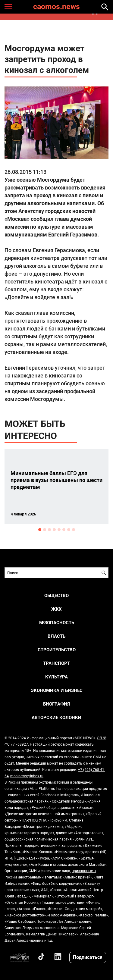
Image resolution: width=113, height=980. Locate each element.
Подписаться (88, 957)
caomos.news (56, 7)
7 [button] (69, 530)
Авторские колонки (56, 717)
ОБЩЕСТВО (56, 595)
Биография (56, 704)
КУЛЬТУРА (56, 677)
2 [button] (45, 530)
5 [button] (59, 530)
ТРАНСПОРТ (56, 663)
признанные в (84, 871)
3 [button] (49, 530)
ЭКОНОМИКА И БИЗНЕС (57, 690)
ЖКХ (56, 609)
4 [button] (54, 530)
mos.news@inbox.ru (27, 776)
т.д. (50, 940)
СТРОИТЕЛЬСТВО (57, 650)
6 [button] (64, 530)
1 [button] (40, 530)
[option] (56, 486)
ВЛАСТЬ (56, 636)
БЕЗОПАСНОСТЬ (57, 623)
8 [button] (74, 530)
